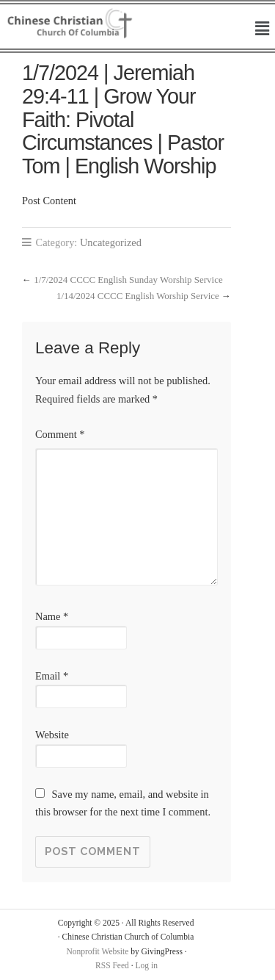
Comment (60, 434)
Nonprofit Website (97, 951)
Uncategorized (111, 242)
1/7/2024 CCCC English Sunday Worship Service (128, 280)
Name (52, 616)
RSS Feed (112, 965)
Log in (147, 965)
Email (52, 676)
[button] (263, 29)
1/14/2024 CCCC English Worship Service (138, 296)
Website (52, 735)
